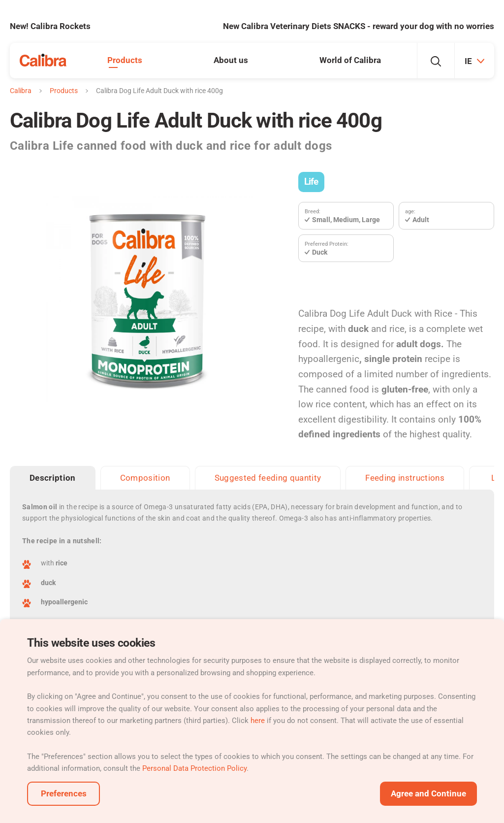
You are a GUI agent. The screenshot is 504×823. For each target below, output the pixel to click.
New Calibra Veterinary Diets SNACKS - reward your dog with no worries (359, 26)
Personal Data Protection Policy (194, 768)
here (258, 721)
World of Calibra (350, 60)
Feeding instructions (405, 478)
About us (231, 60)
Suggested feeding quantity (268, 478)
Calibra (21, 91)
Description (53, 478)
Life (311, 181)
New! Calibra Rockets (50, 26)
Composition (145, 478)
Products (125, 60)
